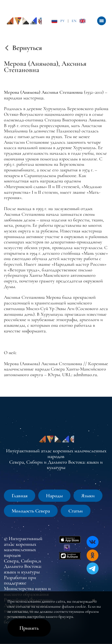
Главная (20, 496)
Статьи (76, 511)
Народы (54, 496)
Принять (29, 628)
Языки (88, 496)
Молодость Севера (31, 511)
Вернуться (27, 48)
